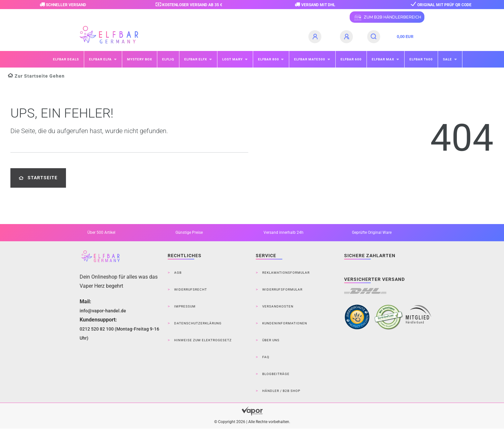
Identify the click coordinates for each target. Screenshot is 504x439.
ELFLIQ (168, 59)
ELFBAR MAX (383, 59)
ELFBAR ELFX (196, 59)
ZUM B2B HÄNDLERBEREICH (387, 18)
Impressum (185, 306)
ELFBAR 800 (269, 59)
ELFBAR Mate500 (310, 59)
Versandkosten (278, 306)
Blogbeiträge (276, 374)
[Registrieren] (347, 37)
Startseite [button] (38, 178)
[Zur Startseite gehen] (36, 76)
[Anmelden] (316, 37)
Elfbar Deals (66, 59)
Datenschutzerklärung (198, 323)
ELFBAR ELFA (101, 59)
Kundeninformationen (285, 323)
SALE (448, 59)
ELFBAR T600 (421, 59)
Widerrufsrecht (191, 289)
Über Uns (271, 340)
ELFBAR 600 (351, 59)
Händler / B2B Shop (281, 391)
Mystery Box (140, 59)
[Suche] (374, 37)
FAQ (266, 357)
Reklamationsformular (286, 273)
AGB (178, 273)
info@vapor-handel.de (103, 311)
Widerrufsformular (282, 289)
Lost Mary (233, 59)
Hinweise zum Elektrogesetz (203, 340)
